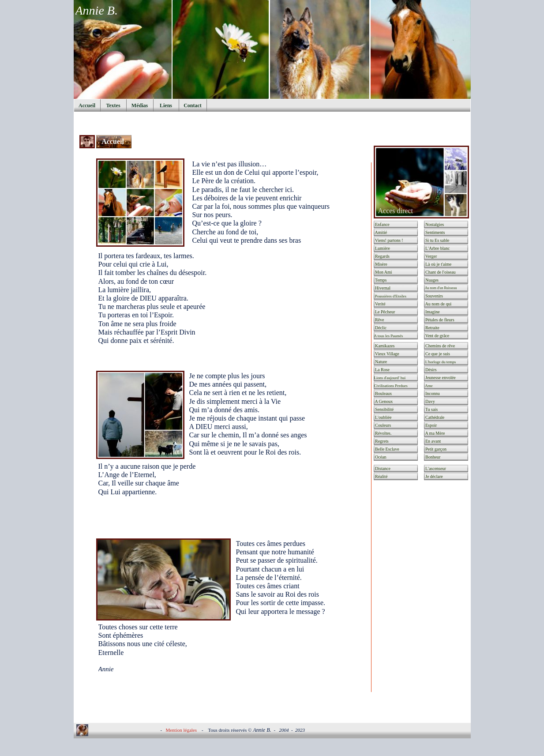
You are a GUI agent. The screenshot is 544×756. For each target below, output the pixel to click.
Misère (381, 264)
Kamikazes (385, 346)
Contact (193, 105)
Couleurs (383, 425)
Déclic (381, 328)
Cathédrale (435, 417)
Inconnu (432, 393)
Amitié (381, 232)
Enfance (382, 224)
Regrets (381, 441)
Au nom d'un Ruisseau (443, 288)
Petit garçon (436, 449)
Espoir (432, 425)
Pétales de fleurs (439, 320)
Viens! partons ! (389, 240)
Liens (166, 105)
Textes (113, 105)
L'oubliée (383, 417)
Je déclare (434, 476)
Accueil (114, 141)
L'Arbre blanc (437, 248)
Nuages (432, 280)
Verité (380, 304)
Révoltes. (383, 433)
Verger (431, 256)
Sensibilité (384, 409)
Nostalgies (434, 224)
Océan (380, 457)
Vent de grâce (437, 336)
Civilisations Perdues (391, 386)
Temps (381, 280)
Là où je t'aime (440, 264)
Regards (382, 256)
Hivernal (383, 288)
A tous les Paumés (389, 336)
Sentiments (435, 232)
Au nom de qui (438, 304)
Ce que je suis (437, 354)
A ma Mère (435, 433)
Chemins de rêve (440, 346)
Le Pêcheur (385, 312)
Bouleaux (383, 393)
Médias (140, 105)
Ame (429, 386)
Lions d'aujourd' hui (390, 378)
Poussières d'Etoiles (390, 296)
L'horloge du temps (440, 362)
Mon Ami (383, 272)
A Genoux (384, 401)
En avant (433, 441)
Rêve (379, 320)
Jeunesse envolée (440, 378)
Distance (383, 468)
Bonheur (433, 457)
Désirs (431, 370)
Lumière (382, 248)
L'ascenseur (435, 468)
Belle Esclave (387, 449)
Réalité (381, 476)
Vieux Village (387, 354)
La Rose (382, 370)
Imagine (432, 312)
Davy (430, 401)
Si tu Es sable (437, 240)
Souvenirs (434, 296)
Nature (381, 362)
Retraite (432, 328)
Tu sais (431, 409)
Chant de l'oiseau (440, 272)
